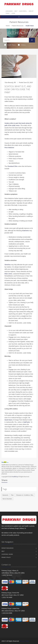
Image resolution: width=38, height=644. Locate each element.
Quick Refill (23, 11)
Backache (5, 495)
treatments (25, 231)
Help (16, 11)
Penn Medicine (9, 148)
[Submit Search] (32, 40)
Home (8, 26)
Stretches (8, 265)
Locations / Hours (7, 554)
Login (13, 13)
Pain (12, 495)
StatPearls (26, 422)
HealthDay (15, 477)
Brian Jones (8, 274)
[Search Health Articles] (16, 40)
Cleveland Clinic (12, 166)
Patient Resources (18, 26)
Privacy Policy (6, 557)
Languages (9, 11)
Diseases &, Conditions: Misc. (25, 495)
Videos (22, 45)
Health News (10, 45)
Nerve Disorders (7, 499)
